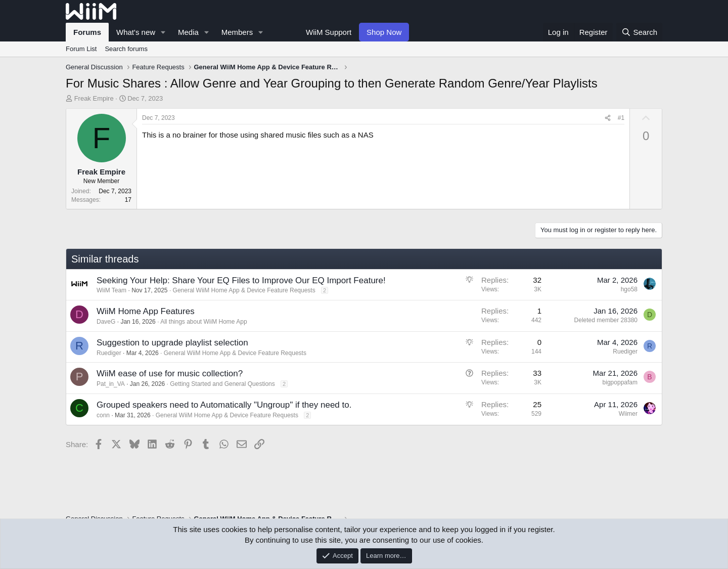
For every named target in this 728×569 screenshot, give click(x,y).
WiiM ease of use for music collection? (170, 374)
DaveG (106, 322)
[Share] (608, 118)
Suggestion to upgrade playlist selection (172, 343)
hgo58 (629, 289)
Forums (87, 32)
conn (103, 415)
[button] (163, 32)
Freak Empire (94, 98)
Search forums (126, 49)
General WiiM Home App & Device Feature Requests (244, 290)
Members (237, 32)
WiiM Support (329, 32)
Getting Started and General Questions (222, 384)
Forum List (81, 49)
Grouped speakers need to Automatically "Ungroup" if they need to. (224, 405)
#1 (621, 118)
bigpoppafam (620, 382)
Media (188, 32)
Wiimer (628, 414)
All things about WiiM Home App (203, 322)
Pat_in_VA (111, 384)
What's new (136, 32)
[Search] (639, 32)
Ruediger (109, 353)
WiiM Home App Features (146, 311)
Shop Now (384, 32)
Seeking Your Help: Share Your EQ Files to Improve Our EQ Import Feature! (241, 280)
